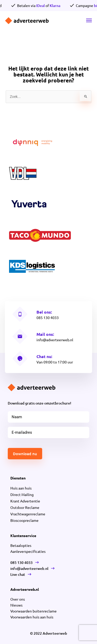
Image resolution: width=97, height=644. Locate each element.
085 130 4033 (48, 317)
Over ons (18, 599)
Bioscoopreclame (24, 520)
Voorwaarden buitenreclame (33, 611)
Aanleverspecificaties (28, 551)
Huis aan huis (21, 488)
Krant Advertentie (25, 501)
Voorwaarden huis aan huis (32, 617)
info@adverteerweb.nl (55, 340)
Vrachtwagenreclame (28, 514)
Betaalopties (21, 545)
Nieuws (16, 605)
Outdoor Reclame (25, 507)
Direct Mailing (22, 494)
